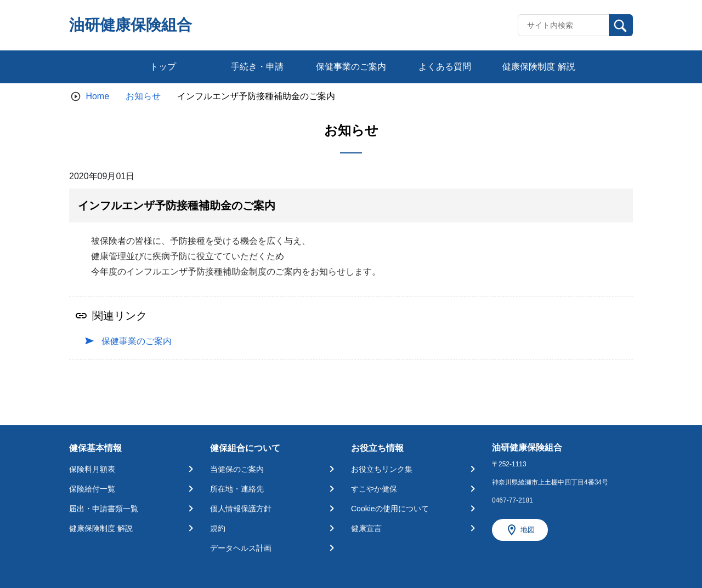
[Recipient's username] (564, 25)
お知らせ (143, 96)
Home (97, 96)
